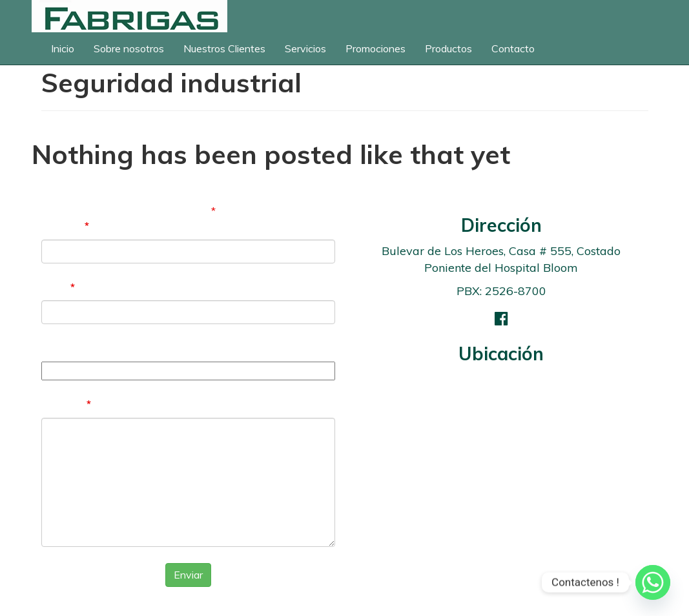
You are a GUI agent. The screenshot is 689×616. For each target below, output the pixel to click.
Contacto (513, 48)
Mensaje (66, 404)
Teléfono (65, 347)
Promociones (375, 48)
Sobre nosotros (129, 48)
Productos (448, 48)
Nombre (65, 225)
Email (58, 287)
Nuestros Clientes (224, 48)
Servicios (305, 48)
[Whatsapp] (653, 582)
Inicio (63, 48)
